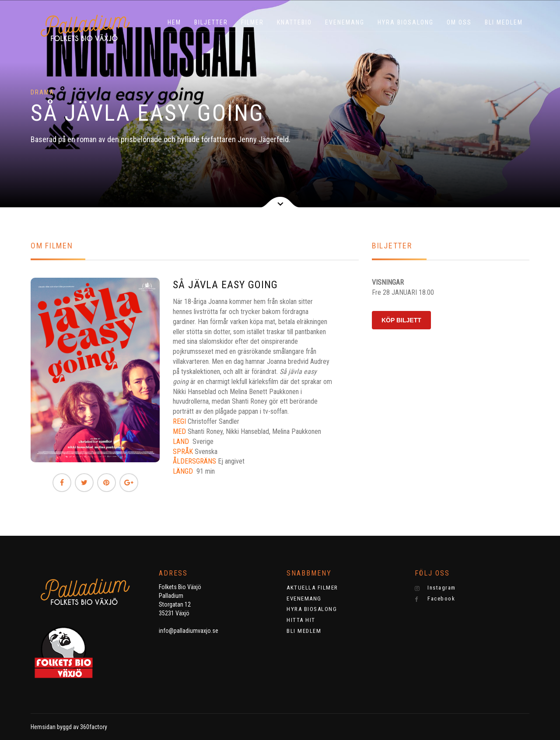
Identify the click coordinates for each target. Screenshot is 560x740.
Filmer (252, 22)
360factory (94, 727)
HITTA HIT (301, 620)
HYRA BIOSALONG (406, 22)
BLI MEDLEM (504, 22)
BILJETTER (211, 22)
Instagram (435, 588)
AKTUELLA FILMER (312, 588)
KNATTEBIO (294, 22)
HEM (174, 22)
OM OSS (459, 22)
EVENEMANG (345, 22)
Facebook (435, 599)
